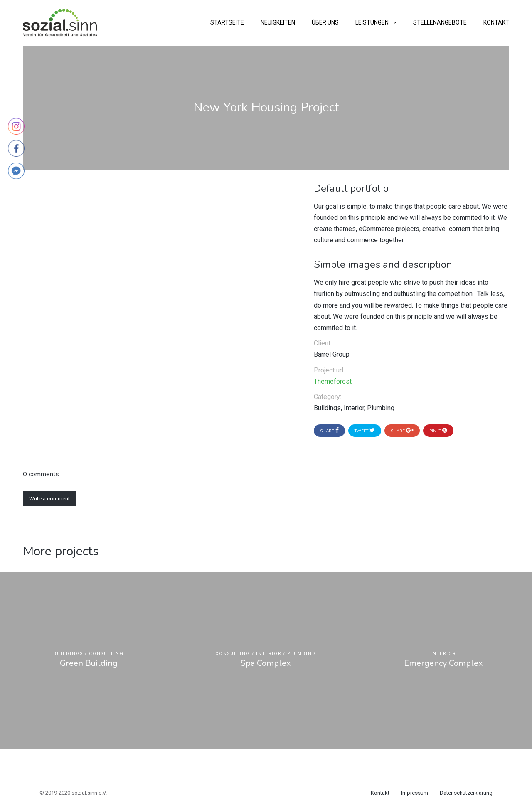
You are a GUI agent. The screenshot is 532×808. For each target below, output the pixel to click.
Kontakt (496, 22)
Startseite (227, 22)
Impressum (415, 793)
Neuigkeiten (278, 22)
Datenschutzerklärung (466, 793)
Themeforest (333, 381)
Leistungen (372, 22)
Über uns (325, 22)
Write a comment (49, 499)
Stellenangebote (440, 22)
